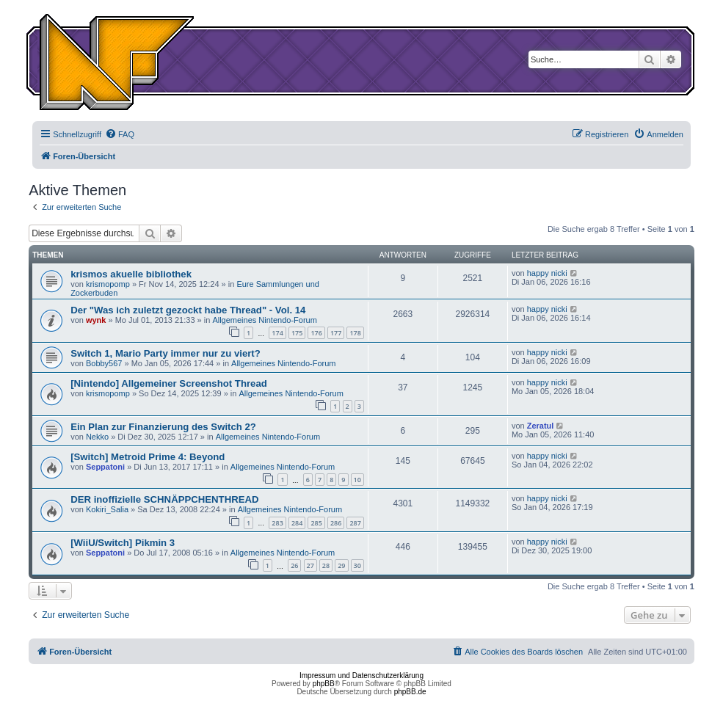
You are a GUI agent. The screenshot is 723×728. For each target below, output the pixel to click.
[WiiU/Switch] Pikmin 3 (123, 543)
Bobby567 (104, 363)
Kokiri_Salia (107, 509)
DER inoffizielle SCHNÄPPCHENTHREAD (164, 499)
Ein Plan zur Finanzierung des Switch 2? (163, 427)
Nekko (97, 437)
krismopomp (108, 284)
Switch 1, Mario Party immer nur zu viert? (166, 353)
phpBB (324, 684)
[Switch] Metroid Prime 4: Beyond (148, 457)
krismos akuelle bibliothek (131, 274)
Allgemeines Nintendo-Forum (264, 320)
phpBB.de (410, 692)
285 (316, 523)
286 (336, 523)
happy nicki (547, 273)
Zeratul (541, 426)
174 (277, 333)
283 (277, 523)
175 (297, 333)
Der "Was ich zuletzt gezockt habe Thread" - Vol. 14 (188, 310)
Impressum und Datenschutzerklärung (361, 676)
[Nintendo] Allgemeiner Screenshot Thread (169, 383)
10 (357, 480)
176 (316, 333)
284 (297, 523)
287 (355, 523)
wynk (96, 320)
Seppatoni (105, 467)
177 (336, 333)
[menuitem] (120, 134)
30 (357, 565)
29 (341, 565)
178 (355, 333)
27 (310, 565)
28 (326, 565)
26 (294, 565)
